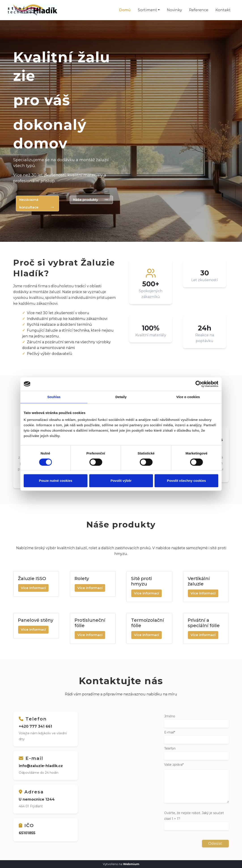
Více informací (33, 588)
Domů (125, 10)
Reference (199, 10)
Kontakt (223, 10)
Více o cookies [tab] (188, 397)
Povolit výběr (121, 481)
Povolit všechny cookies (186, 481)
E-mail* (170, 732)
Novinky (174, 10)
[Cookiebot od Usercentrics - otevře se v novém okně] (199, 384)
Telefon (170, 748)
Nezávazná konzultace (30, 203)
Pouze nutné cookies (56, 481)
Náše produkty (87, 200)
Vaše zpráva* (174, 764)
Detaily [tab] (121, 397)
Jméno (170, 716)
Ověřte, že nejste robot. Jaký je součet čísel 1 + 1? (194, 816)
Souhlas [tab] (54, 397)
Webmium (131, 864)
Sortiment (147, 10)
